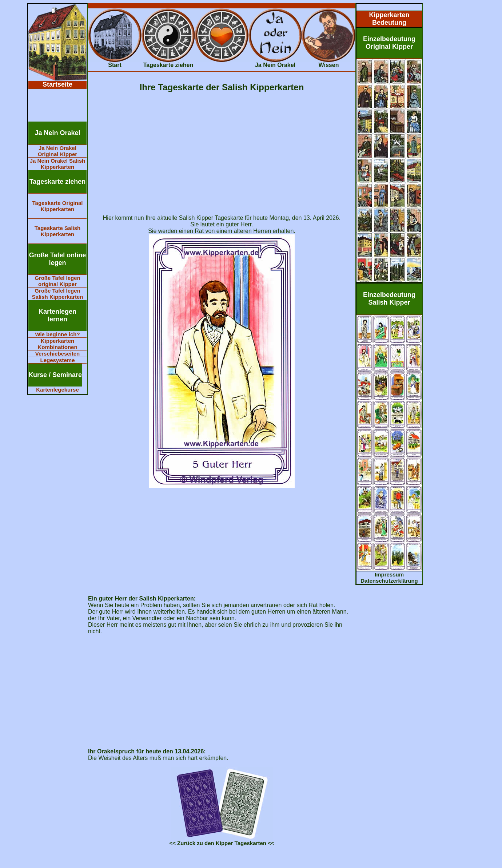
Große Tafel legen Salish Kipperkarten (58, 294)
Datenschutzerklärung (389, 581)
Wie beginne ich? (57, 334)
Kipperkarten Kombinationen (57, 344)
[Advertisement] (57, 105)
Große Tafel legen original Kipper (57, 281)
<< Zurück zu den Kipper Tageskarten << (222, 843)
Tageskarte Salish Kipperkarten (57, 231)
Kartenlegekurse (57, 390)
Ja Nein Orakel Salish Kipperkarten (58, 164)
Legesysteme (57, 360)
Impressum (389, 574)
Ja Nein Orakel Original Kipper (57, 151)
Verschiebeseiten (58, 354)
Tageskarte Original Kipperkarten (58, 206)
